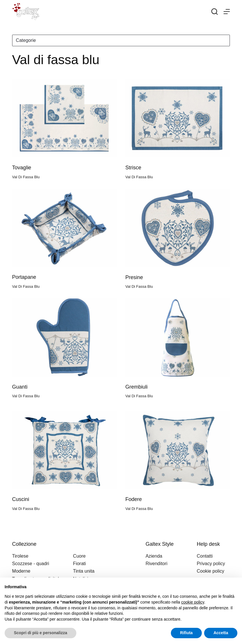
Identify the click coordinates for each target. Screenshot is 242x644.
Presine (134, 277)
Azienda (154, 556)
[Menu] (227, 12)
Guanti (20, 387)
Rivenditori (156, 564)
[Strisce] (178, 118)
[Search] (215, 12)
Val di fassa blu (26, 177)
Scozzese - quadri (31, 564)
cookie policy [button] (193, 602)
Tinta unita (84, 571)
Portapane (24, 277)
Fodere (133, 499)
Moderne (21, 571)
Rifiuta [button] (186, 633)
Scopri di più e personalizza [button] (40, 633)
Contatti (205, 556)
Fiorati (80, 564)
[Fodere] (178, 450)
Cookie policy (210, 571)
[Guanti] (64, 338)
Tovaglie (22, 168)
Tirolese (20, 556)
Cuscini (21, 499)
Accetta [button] (221, 633)
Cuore (80, 556)
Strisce (133, 168)
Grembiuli (136, 387)
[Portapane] (64, 228)
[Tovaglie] (64, 118)
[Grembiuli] (178, 338)
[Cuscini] (64, 450)
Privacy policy (211, 564)
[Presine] (178, 228)
